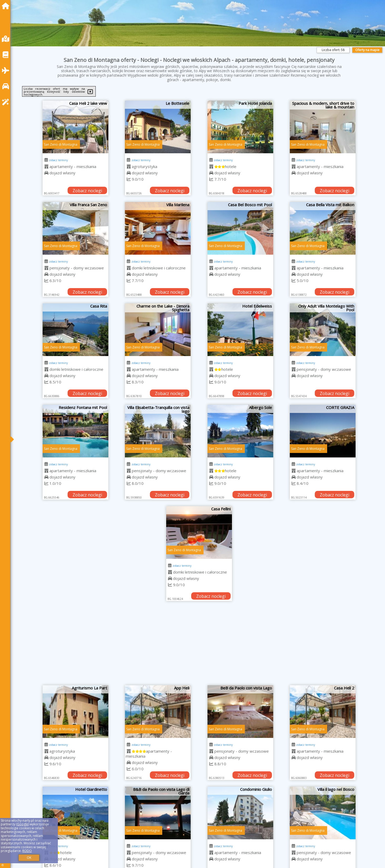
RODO (27, 851)
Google (23, 824)
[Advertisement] (199, 646)
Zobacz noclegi (87, 191)
